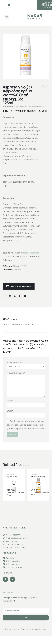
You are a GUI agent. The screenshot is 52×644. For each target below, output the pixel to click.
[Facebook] (4, 5)
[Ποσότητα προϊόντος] (10, 279)
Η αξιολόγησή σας (16, 373)
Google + (20, 296)
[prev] (43, 87)
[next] (47, 87)
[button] (7, 17)
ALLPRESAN (16, 269)
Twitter (10, 296)
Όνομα (11, 401)
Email (25, 296)
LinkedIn (15, 296)
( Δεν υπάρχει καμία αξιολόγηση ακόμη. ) (30, 107)
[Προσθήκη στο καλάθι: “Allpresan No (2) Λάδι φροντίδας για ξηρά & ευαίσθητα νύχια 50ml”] (14, 485)
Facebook (5, 296)
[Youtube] (9, 5)
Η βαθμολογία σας (16, 362)
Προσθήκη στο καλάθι (20, 286)
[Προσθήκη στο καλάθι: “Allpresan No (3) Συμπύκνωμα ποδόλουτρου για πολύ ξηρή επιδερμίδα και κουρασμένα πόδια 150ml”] (39, 485)
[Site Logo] (35, 17)
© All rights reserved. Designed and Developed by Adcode (26, 629)
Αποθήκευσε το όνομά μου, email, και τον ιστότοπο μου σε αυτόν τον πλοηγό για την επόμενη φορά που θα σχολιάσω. (26, 425)
